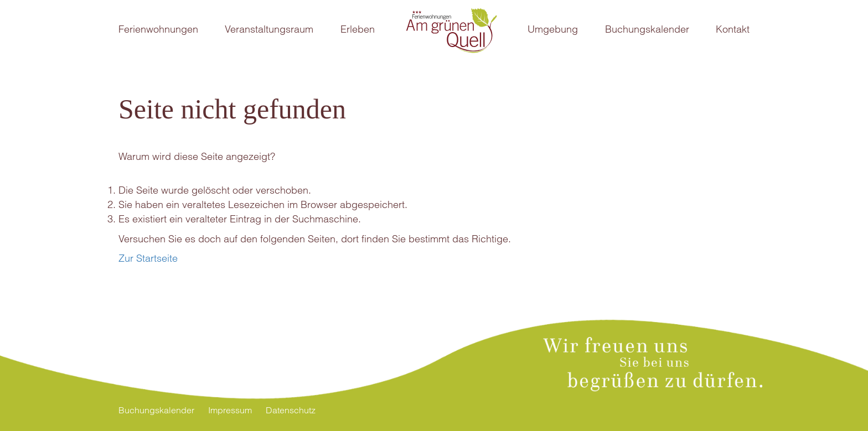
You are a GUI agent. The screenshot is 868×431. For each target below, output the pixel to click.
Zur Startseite (148, 258)
